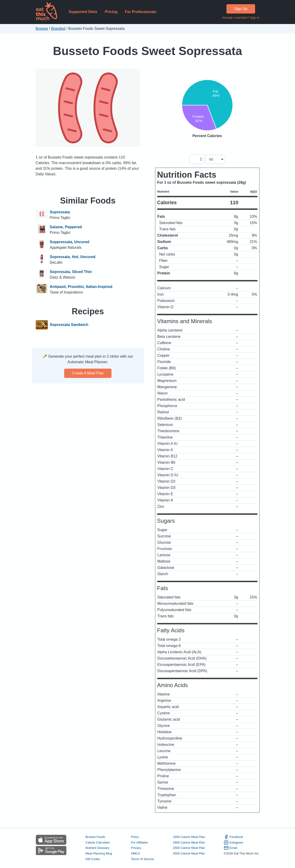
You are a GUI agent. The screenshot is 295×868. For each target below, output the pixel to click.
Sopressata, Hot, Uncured (73, 257)
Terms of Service (142, 859)
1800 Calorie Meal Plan (189, 842)
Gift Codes (93, 859)
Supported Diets (83, 12)
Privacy (136, 848)
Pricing (111, 12)
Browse (42, 29)
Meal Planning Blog (99, 853)
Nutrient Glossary (97, 848)
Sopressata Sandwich (69, 325)
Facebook (233, 837)
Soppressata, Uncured (69, 242)
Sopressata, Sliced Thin (71, 272)
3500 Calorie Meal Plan (189, 853)
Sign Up (241, 9)
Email (231, 848)
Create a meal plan (88, 373)
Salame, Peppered (66, 227)
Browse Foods (95, 837)
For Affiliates (139, 842)
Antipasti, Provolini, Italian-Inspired (81, 287)
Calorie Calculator (98, 842)
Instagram (234, 843)
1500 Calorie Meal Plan (189, 837)
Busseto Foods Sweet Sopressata (147, 51)
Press (135, 837)
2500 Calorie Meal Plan (189, 848)
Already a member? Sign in (241, 18)
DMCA (135, 853)
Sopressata (60, 212)
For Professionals (141, 12)
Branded (58, 29)
